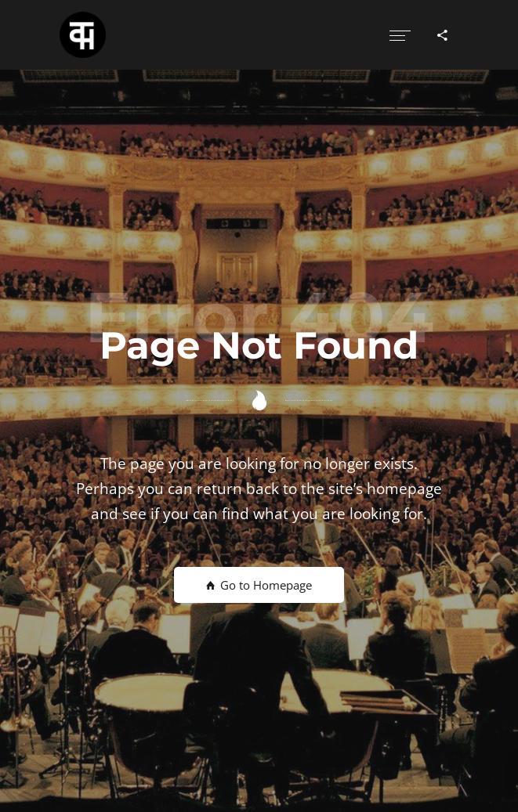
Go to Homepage (259, 585)
